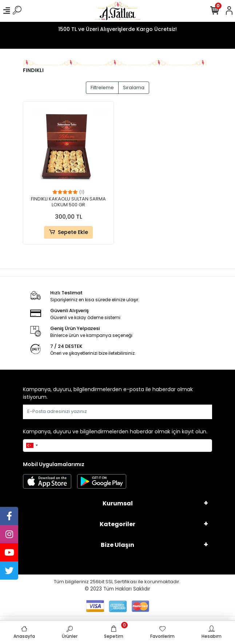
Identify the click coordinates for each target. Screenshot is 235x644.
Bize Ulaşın (117, 545)
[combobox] (32, 446)
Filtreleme (102, 88)
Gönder (194, 412)
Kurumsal (118, 503)
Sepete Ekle (68, 232)
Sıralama (134, 88)
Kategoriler (117, 524)
